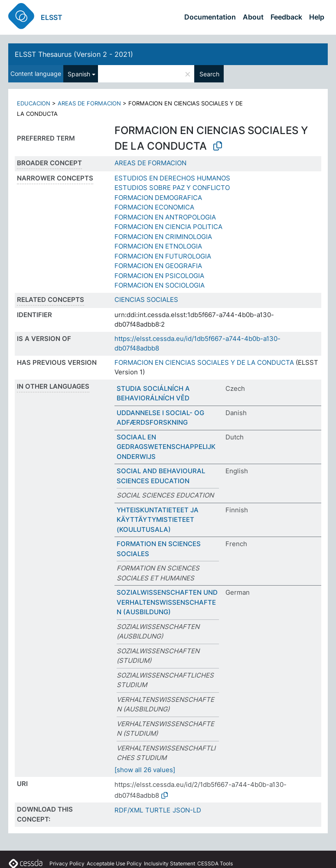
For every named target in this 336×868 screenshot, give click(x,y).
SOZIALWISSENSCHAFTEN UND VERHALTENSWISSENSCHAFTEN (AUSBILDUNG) (167, 602)
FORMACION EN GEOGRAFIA (158, 266)
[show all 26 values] (145, 770)
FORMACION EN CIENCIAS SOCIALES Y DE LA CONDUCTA (204, 362)
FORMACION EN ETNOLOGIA (158, 246)
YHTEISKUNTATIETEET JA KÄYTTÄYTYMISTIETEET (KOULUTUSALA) (158, 520)
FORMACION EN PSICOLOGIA (159, 276)
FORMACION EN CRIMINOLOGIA (163, 237)
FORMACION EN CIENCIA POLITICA (168, 227)
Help (317, 17)
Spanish (79, 74)
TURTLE (158, 810)
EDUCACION (34, 103)
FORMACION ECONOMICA (154, 207)
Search (209, 74)
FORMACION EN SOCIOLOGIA (160, 285)
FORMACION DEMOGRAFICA (158, 198)
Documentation (210, 17)
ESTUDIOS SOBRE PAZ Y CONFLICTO (172, 188)
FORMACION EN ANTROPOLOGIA (165, 217)
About (253, 17)
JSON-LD (187, 810)
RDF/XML (129, 810)
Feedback (286, 17)
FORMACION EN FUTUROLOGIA (163, 256)
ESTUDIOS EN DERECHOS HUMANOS (172, 178)
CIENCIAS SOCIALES (146, 300)
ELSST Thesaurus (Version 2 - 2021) (74, 54)
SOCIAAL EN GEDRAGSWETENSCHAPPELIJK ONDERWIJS (166, 447)
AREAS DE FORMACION (89, 103)
